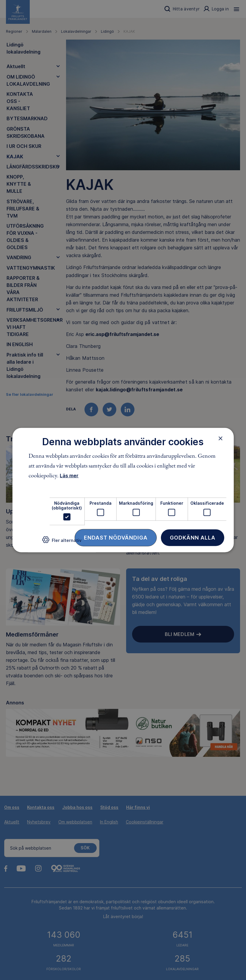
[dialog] (123, 490)
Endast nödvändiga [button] (116, 538)
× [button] (221, 438)
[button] (62, 542)
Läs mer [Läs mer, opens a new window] (69, 476)
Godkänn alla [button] (193, 538)
